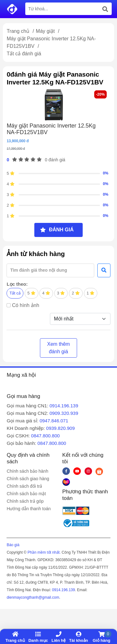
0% (106, 173)
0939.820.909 (61, 428)
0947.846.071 (54, 421)
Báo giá (13, 545)
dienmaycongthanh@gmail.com (33, 597)
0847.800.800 (46, 436)
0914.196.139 (64, 406)
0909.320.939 (64, 413)
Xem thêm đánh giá (58, 348)
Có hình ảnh (25, 305)
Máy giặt (46, 31)
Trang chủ (18, 31)
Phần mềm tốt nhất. (44, 552)
